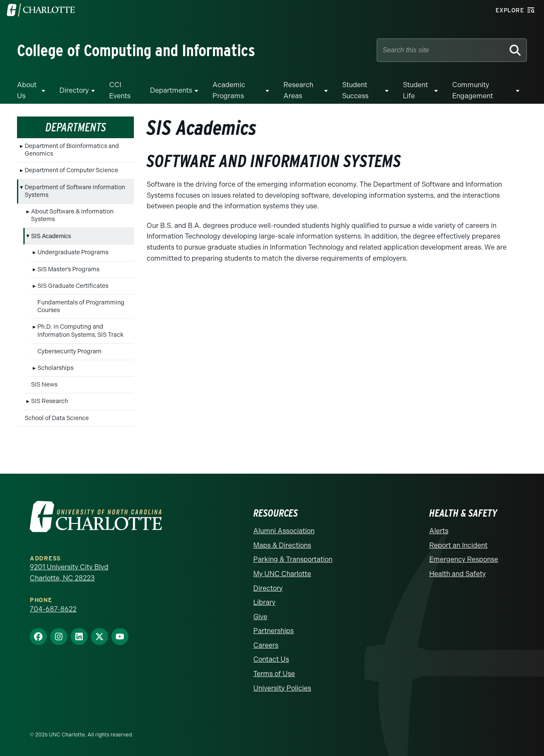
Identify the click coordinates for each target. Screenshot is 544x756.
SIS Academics (51, 236)
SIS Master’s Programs (68, 269)
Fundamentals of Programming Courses (81, 306)
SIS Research (50, 401)
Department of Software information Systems (75, 191)
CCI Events (120, 90)
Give (260, 617)
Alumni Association (284, 531)
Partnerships (273, 631)
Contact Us (271, 659)
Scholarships (55, 368)
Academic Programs (229, 90)
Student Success (355, 90)
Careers (266, 645)
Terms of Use (274, 674)
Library (264, 602)
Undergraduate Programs (73, 252)
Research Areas (298, 90)
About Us (27, 90)
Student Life (415, 90)
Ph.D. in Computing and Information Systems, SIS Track (81, 331)
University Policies (282, 688)
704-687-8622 (53, 609)
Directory (74, 90)
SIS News (44, 385)
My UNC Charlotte (282, 574)
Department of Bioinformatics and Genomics (72, 150)
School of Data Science (57, 418)
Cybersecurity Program (69, 351)
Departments (171, 90)
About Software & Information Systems (72, 215)
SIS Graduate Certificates (73, 286)
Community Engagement (473, 90)
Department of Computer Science (71, 170)
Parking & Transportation (293, 559)
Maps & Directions (282, 545)
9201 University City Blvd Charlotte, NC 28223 (69, 573)
